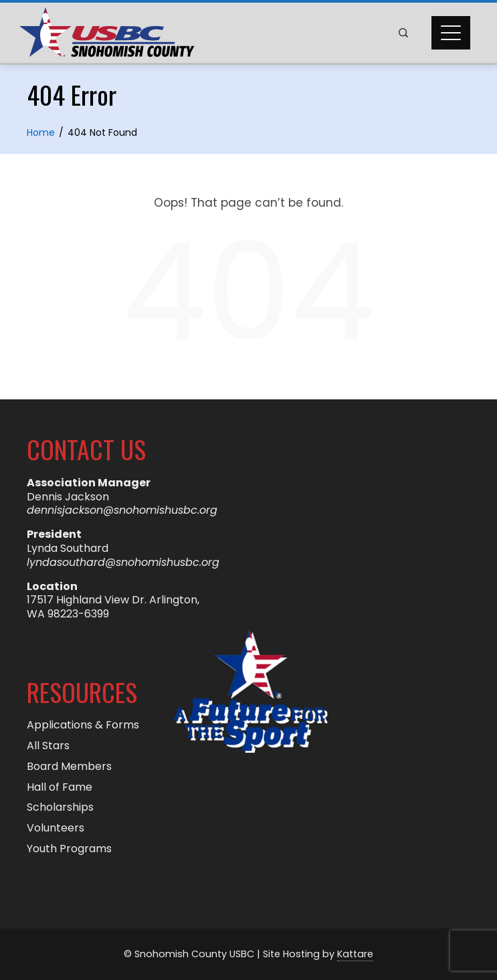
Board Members (69, 767)
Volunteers (56, 828)
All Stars (48, 746)
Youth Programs (69, 849)
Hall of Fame (60, 788)
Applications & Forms (83, 725)
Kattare (355, 954)
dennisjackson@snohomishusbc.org (122, 510)
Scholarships (60, 808)
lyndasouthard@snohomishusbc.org (123, 562)
